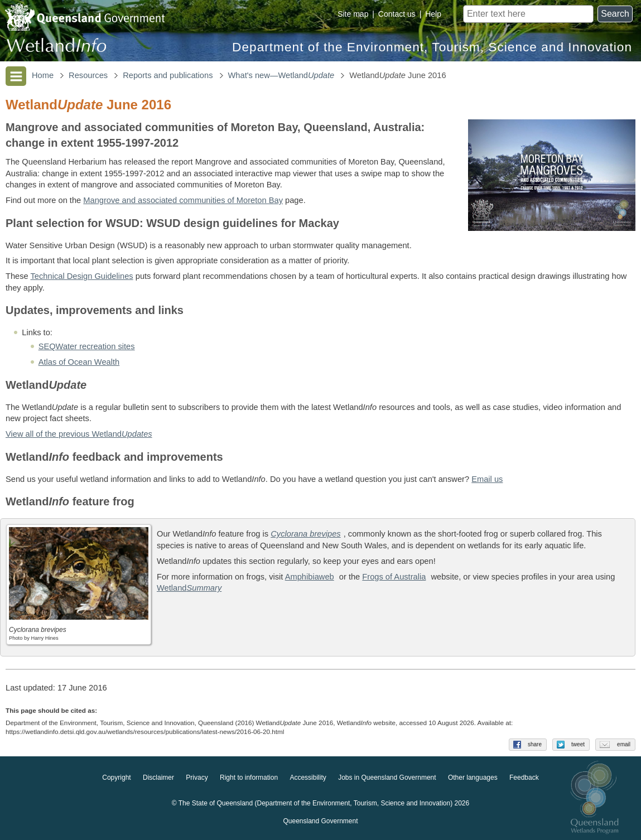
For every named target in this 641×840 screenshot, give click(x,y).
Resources (88, 75)
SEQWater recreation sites (87, 346)
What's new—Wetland (281, 75)
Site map (353, 14)
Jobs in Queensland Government (387, 778)
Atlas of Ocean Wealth (79, 362)
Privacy (197, 778)
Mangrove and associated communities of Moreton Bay (183, 200)
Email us (487, 479)
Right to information (249, 778)
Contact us (397, 14)
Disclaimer (158, 778)
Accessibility (308, 778)
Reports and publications (168, 75)
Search (615, 14)
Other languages (473, 778)
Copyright (116, 778)
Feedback (524, 778)
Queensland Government (320, 821)
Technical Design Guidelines (82, 276)
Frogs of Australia (394, 577)
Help (433, 14)
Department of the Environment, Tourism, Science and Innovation (432, 47)
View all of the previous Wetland (79, 434)
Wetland (189, 588)
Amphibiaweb (310, 577)
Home (43, 75)
